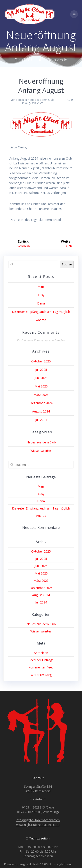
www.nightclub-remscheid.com (38, 825)
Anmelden (41, 653)
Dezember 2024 (41, 403)
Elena (41, 303)
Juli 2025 (41, 370)
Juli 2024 (41, 420)
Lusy (41, 295)
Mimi (41, 287)
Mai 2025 (41, 386)
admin (20, 100)
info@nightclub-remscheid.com (38, 820)
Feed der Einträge (41, 660)
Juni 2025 (41, 378)
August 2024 (41, 411)
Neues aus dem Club (41, 100)
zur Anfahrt (38, 799)
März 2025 (41, 395)
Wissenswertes (41, 451)
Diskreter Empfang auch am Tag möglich (41, 312)
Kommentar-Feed (41, 667)
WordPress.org (41, 675)
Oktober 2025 (41, 361)
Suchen (67, 264)
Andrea (41, 320)
